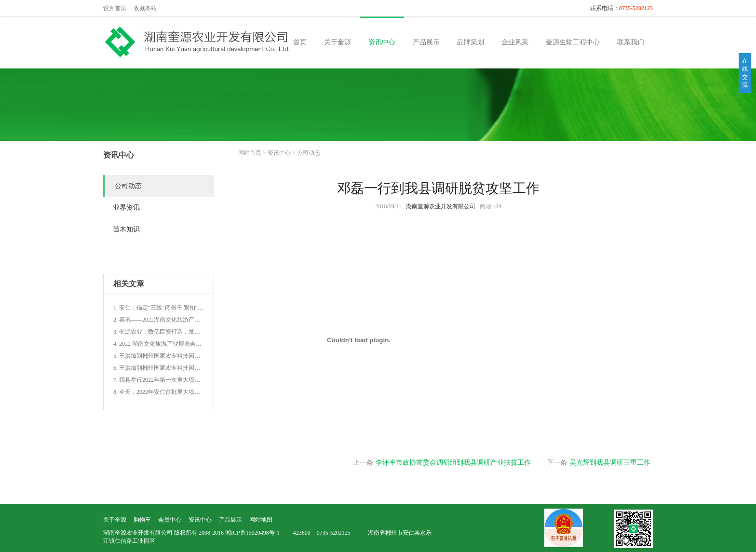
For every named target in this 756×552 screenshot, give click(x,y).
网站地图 (261, 520)
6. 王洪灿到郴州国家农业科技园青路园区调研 (171, 368)
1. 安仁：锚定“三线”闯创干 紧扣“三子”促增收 (171, 308)
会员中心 (170, 520)
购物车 (142, 520)
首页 (300, 42)
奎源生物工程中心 (573, 42)
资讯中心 (382, 42)
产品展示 (426, 42)
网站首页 (250, 153)
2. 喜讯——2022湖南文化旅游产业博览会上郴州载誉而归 (186, 320)
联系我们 (631, 42)
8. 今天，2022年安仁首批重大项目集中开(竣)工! (174, 392)
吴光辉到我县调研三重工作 (610, 463)
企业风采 (515, 42)
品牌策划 (471, 42)
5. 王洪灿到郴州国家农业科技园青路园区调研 (171, 356)
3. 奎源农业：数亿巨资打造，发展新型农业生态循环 (180, 332)
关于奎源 (337, 42)
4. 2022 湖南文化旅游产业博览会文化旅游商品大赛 (178, 344)
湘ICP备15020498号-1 (252, 533)
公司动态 (309, 153)
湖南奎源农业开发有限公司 (441, 206)
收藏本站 (145, 8)
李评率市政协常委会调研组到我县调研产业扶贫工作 (453, 463)
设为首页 (115, 8)
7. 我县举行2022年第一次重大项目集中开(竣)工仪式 (179, 380)
